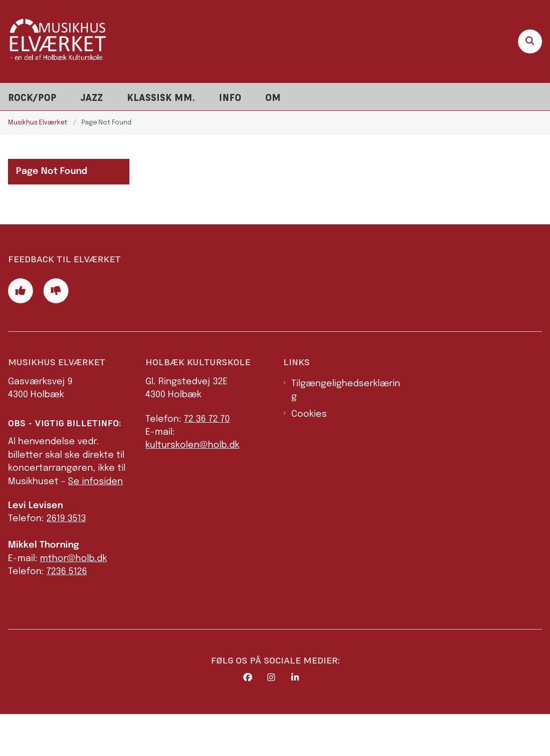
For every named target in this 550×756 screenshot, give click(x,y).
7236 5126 (67, 614)
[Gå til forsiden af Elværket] (54, 41)
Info (230, 98)
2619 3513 (66, 561)
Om (273, 98)
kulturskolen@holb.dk (192, 487)
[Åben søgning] (530, 41)
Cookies (309, 456)
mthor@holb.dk (73, 600)
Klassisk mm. (161, 98)
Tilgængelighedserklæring (346, 432)
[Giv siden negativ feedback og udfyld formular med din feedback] (56, 333)
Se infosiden (95, 523)
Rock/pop (32, 98)
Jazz (92, 98)
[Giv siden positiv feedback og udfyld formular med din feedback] (20, 333)
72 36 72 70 (207, 461)
